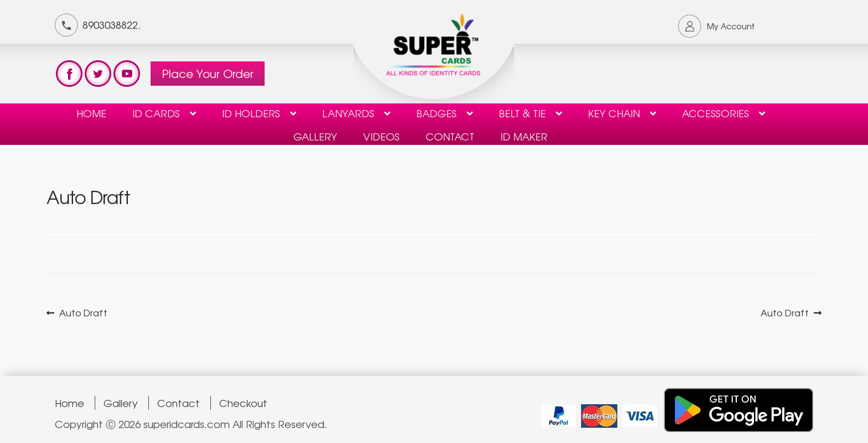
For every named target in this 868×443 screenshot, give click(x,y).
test (69, 74)
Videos (381, 136)
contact (450, 136)
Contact (179, 403)
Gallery (315, 136)
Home (91, 113)
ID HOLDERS (251, 113)
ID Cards (156, 113)
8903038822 (110, 24)
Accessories (715, 113)
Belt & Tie (522, 113)
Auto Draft (83, 313)
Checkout (243, 403)
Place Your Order (208, 73)
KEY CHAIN (614, 113)
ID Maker (524, 136)
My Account (731, 26)
